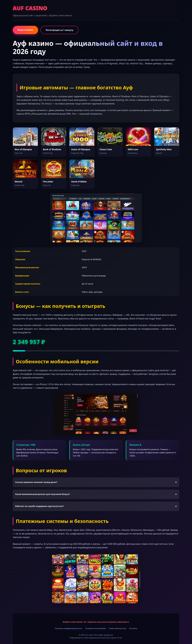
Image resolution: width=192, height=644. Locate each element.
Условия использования (96, 628)
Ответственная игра (118, 628)
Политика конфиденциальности (69, 628)
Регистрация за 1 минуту (59, 30)
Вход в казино (25, 30)
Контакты (133, 628)
